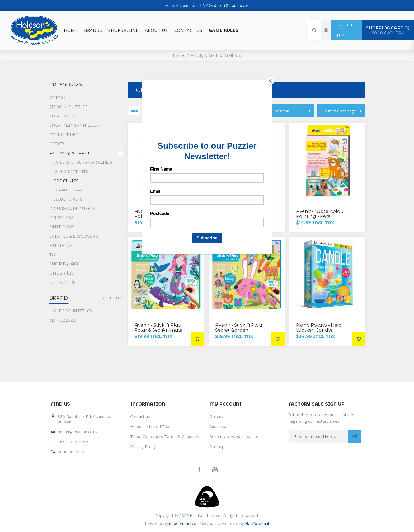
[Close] (270, 81)
